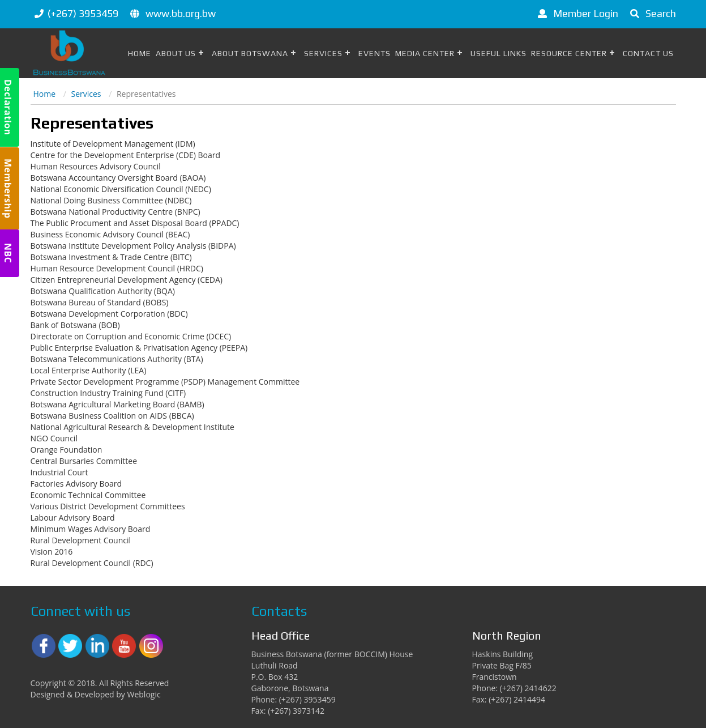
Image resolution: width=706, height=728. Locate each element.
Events (375, 53)
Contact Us (648, 53)
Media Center (425, 53)
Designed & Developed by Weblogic (96, 694)
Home (140, 53)
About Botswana (250, 53)
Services (323, 53)
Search (651, 13)
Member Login (576, 13)
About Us (176, 53)
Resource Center (569, 53)
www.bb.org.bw (181, 13)
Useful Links (499, 53)
